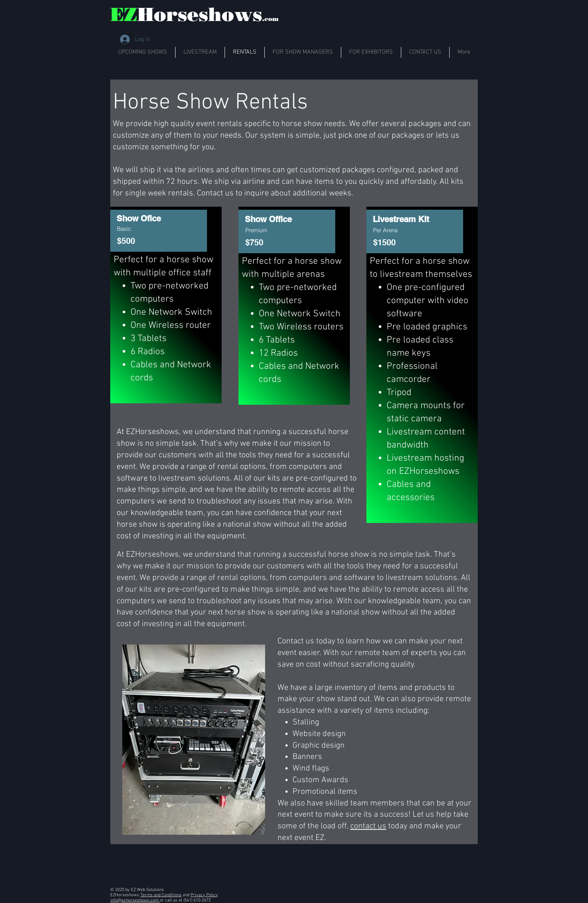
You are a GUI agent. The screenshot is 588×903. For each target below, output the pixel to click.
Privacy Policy (204, 895)
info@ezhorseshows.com (135, 900)
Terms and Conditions (161, 895)
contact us (368, 826)
